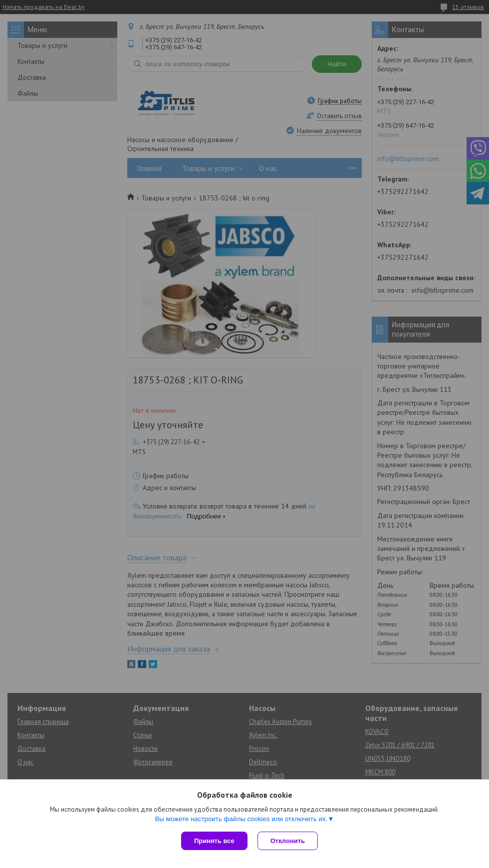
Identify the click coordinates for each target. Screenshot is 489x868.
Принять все (214, 841)
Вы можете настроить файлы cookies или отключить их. (241, 819)
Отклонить (288, 841)
